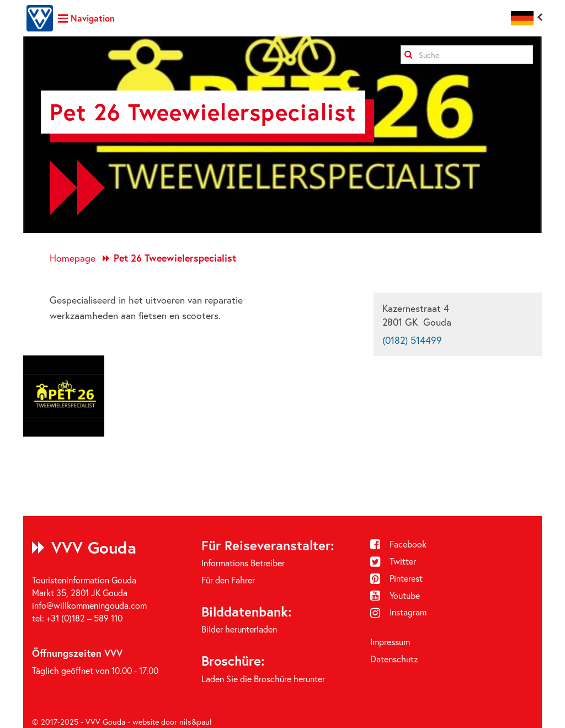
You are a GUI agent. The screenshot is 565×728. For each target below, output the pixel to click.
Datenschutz (394, 659)
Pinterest (396, 578)
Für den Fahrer (228, 580)
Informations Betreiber (243, 563)
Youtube (395, 595)
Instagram (398, 612)
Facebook (398, 544)
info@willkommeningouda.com (89, 605)
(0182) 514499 (412, 340)
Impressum (390, 642)
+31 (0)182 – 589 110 (84, 618)
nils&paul (196, 722)
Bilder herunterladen (239, 629)
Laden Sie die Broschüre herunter (263, 679)
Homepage (73, 258)
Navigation (86, 18)
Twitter (393, 561)
